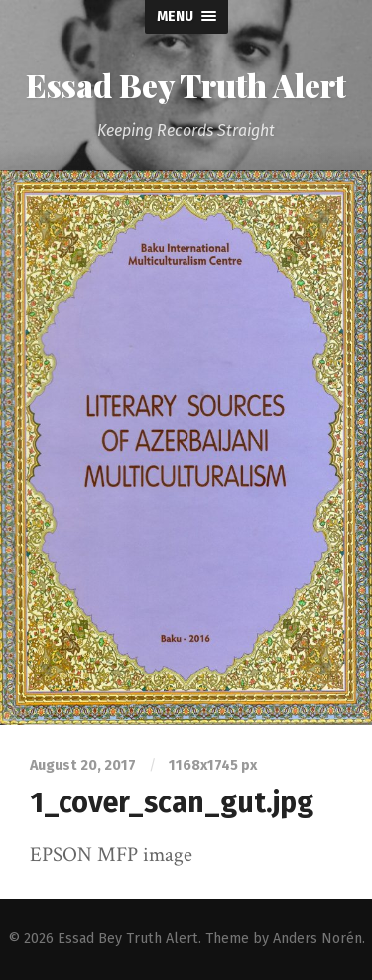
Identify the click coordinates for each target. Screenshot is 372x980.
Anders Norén (317, 939)
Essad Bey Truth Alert (186, 85)
